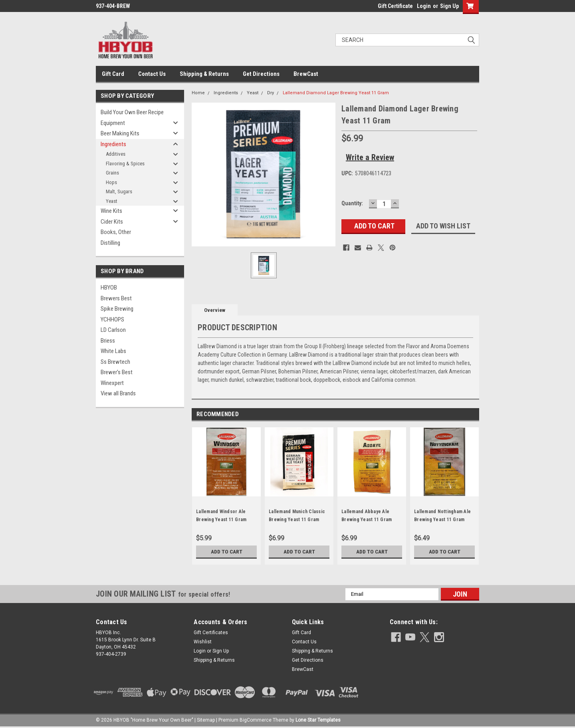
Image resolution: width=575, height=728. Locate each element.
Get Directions (261, 74)
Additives (116, 154)
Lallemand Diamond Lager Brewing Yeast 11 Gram (336, 93)
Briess (108, 341)
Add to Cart (227, 551)
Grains (112, 173)
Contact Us (152, 74)
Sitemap (206, 720)
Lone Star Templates (318, 720)
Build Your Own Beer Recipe (132, 112)
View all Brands (118, 393)
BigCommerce (256, 720)
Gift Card (113, 74)
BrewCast (306, 74)
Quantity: (352, 203)
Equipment (113, 123)
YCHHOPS (112, 319)
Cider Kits (112, 222)
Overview (215, 310)
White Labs (113, 351)
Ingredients (113, 144)
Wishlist (203, 642)
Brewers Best (116, 298)
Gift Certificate (395, 6)
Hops (111, 182)
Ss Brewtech (115, 362)
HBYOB (109, 288)
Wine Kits (111, 211)
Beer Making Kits (120, 133)
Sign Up (449, 6)
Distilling (110, 243)
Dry (271, 93)
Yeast (112, 201)
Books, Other (116, 232)
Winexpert (112, 383)
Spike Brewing (117, 309)
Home (198, 93)
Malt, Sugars (119, 191)
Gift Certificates (211, 633)
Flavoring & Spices (125, 164)
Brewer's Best (117, 372)
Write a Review (370, 157)
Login (424, 6)
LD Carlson (113, 330)
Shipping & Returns (204, 74)
